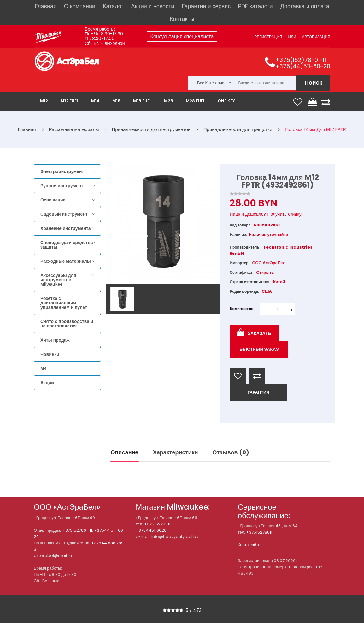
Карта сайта (249, 545)
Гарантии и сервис (206, 6)
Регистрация (268, 37)
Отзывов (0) (231, 452)
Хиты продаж (55, 340)
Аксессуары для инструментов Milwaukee (58, 280)
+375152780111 (158, 524)
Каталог (113, 6)
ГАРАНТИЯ (258, 392)
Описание (125, 452)
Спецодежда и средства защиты (67, 245)
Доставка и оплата (305, 6)
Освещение (53, 200)
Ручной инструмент (62, 186)
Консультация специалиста (182, 36)
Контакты (182, 19)
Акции (47, 383)
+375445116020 (151, 530)
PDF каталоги (255, 6)
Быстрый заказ (259, 349)
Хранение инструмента (66, 228)
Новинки (50, 354)
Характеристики (176, 452)
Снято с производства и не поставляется (67, 324)
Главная (46, 6)
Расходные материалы (66, 261)
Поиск (313, 83)
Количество (242, 309)
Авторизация (316, 37)
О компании (80, 6)
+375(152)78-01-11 (301, 60)
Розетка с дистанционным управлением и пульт (64, 303)
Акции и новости (153, 6)
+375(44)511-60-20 (303, 66)
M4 (43, 368)
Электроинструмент (62, 171)
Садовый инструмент (64, 214)
